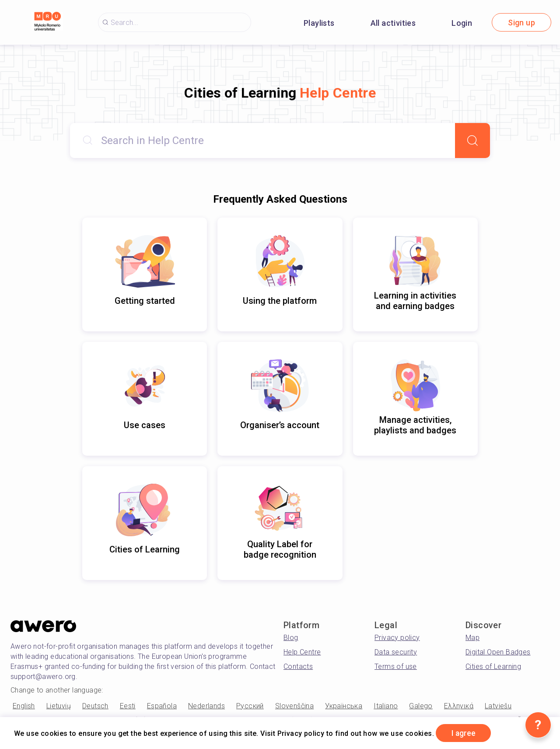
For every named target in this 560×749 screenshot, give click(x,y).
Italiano (386, 706)
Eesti (128, 706)
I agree (464, 733)
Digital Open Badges (498, 652)
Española (162, 706)
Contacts (298, 666)
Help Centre (302, 652)
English (24, 706)
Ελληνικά (459, 706)
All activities (393, 23)
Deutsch (95, 706)
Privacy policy (397, 638)
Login (462, 23)
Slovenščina (294, 706)
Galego (421, 706)
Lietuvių (59, 706)
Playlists (319, 23)
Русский (250, 706)
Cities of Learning (493, 666)
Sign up (521, 23)
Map (472, 638)
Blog (291, 638)
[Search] (472, 141)
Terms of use (396, 666)
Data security (396, 652)
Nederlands (206, 706)
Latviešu (498, 706)
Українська (344, 706)
